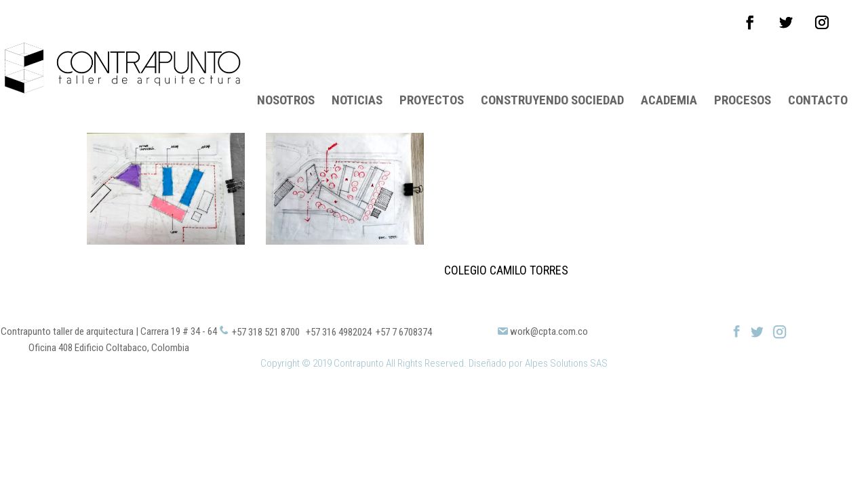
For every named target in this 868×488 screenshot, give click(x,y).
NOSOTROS (286, 66)
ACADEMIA (669, 66)
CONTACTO (818, 66)
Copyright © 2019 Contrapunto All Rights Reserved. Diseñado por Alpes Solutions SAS (434, 327)
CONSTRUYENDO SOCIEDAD (552, 66)
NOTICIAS (357, 66)
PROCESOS (743, 66)
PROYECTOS (432, 66)
